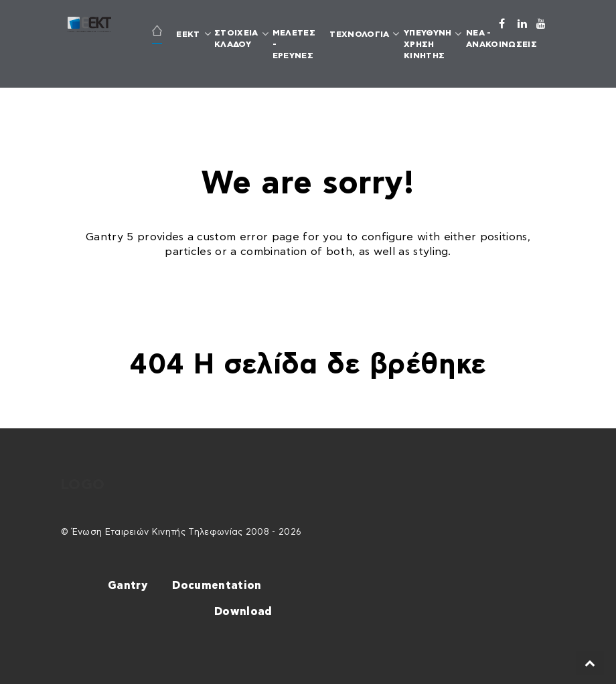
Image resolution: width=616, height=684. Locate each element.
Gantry (128, 586)
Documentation (217, 586)
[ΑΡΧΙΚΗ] (157, 32)
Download (243, 612)
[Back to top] (590, 663)
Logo (83, 485)
